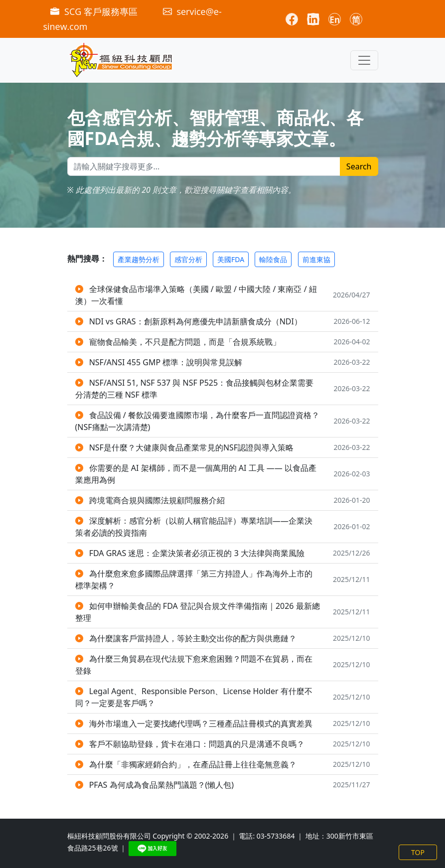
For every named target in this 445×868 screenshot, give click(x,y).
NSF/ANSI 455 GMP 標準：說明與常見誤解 (166, 362)
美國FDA (231, 259)
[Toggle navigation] (364, 60)
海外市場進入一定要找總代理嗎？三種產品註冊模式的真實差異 (201, 723)
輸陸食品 (273, 259)
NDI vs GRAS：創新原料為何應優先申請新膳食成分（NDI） (196, 321)
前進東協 (316, 259)
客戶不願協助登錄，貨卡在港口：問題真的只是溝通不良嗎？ (197, 744)
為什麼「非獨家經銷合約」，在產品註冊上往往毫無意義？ (193, 764)
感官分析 (188, 259)
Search (359, 166)
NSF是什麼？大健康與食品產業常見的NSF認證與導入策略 (192, 447)
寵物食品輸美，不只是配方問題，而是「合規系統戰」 (185, 342)
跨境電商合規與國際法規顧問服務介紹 (157, 500)
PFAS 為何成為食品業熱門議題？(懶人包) (161, 785)
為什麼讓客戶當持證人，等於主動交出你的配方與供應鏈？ (193, 638)
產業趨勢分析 (139, 259)
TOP (418, 852)
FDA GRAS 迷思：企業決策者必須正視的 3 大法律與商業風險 (197, 553)
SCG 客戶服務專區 (95, 11)
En (335, 20)
